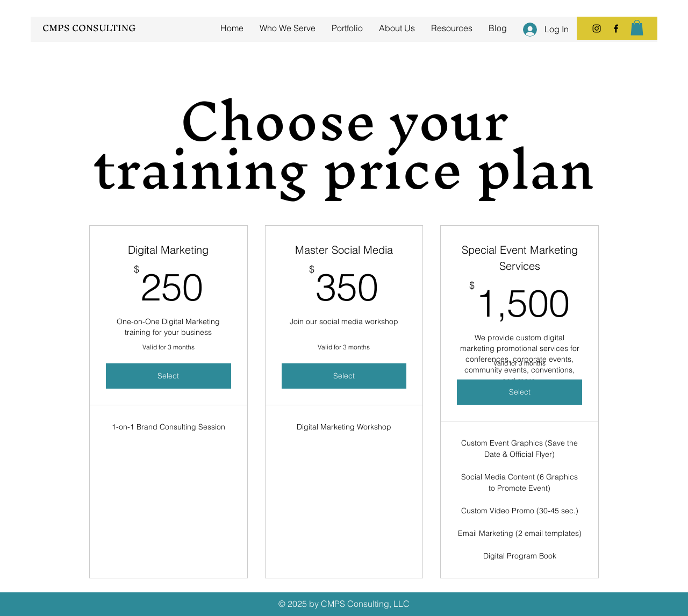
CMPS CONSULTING (89, 28)
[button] (637, 28)
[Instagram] (597, 28)
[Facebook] (616, 28)
